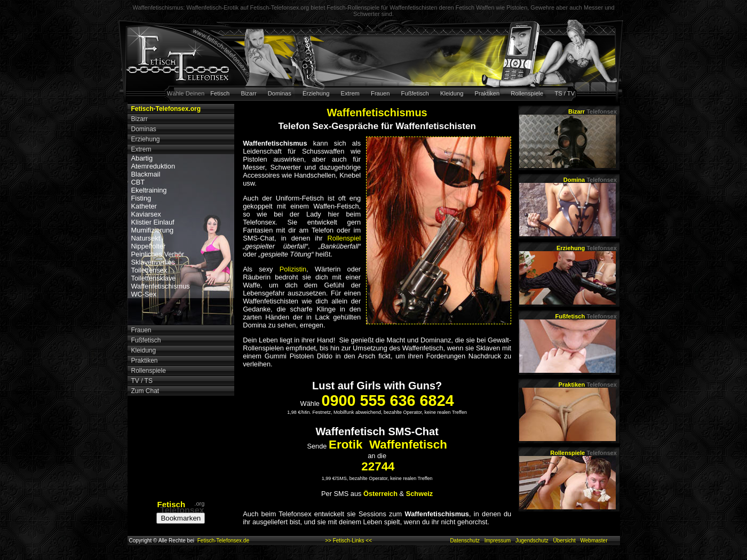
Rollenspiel (344, 238)
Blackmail (146, 174)
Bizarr (248, 93)
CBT (138, 182)
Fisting (141, 198)
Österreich (380, 494)
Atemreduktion (153, 166)
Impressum (498, 541)
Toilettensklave (154, 278)
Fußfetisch (415, 93)
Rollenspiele (527, 93)
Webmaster (594, 541)
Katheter (144, 206)
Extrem (350, 93)
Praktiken (487, 93)
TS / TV (565, 93)
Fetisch (220, 93)
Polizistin (293, 269)
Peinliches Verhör (158, 254)
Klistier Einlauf (153, 222)
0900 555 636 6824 (387, 401)
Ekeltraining (149, 190)
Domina (590, 180)
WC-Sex (144, 294)
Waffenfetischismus (161, 286)
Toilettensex (149, 270)
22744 (378, 466)
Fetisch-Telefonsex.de (223, 541)
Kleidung (452, 93)
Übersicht (564, 541)
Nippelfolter (149, 246)
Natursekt (146, 238)
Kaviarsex (146, 214)
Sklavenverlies (153, 262)
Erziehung (316, 93)
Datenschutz (465, 541)
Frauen (380, 93)
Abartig (142, 158)
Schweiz (420, 494)
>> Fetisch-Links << (348, 541)
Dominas (280, 93)
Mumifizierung (153, 230)
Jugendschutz (532, 541)
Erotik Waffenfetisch (388, 445)
